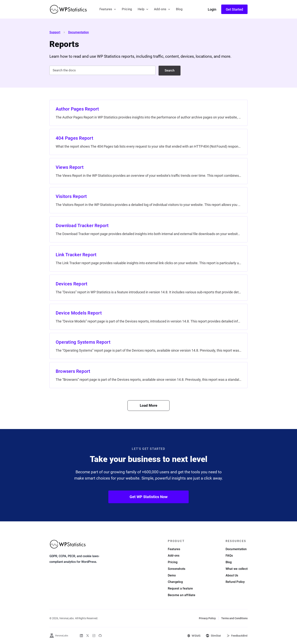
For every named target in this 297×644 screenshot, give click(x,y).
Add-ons (160, 9)
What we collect (237, 569)
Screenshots (177, 569)
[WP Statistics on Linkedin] (81, 636)
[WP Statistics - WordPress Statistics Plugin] (68, 9)
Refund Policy (235, 582)
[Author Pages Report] (148, 113)
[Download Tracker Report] (148, 229)
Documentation (79, 32)
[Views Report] (148, 171)
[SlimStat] (213, 636)
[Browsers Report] (148, 375)
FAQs (229, 556)
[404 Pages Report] (148, 142)
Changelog (175, 582)
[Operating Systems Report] (148, 346)
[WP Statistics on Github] (100, 636)
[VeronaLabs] (59, 636)
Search (170, 70)
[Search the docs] (102, 70)
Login (212, 9)
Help (141, 9)
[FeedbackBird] (237, 636)
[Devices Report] (148, 288)
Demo (172, 575)
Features (106, 9)
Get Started (234, 9)
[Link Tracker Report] (148, 259)
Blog (179, 9)
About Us (232, 575)
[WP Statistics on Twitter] (88, 636)
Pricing (127, 9)
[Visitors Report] (148, 200)
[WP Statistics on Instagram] (94, 636)
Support (55, 32)
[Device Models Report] (148, 317)
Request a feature (180, 588)
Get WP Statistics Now (149, 497)
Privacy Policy (207, 618)
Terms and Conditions (234, 618)
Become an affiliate (182, 595)
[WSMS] (194, 636)
